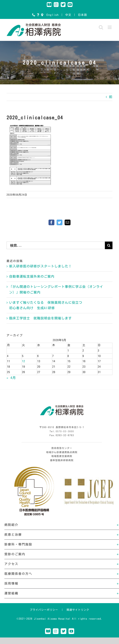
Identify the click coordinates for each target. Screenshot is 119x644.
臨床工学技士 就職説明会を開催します (40, 318)
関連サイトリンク (78, 610)
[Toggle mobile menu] (110, 27)
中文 (68, 15)
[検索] (109, 245)
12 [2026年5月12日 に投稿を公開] (23, 361)
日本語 (82, 15)
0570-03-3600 (65, 431)
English (53, 15)
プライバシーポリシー (44, 610)
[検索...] (56, 245)
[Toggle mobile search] (101, 27)
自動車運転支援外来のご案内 (32, 276)
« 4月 (11, 378)
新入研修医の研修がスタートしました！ (40, 266)
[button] (62, 525)
